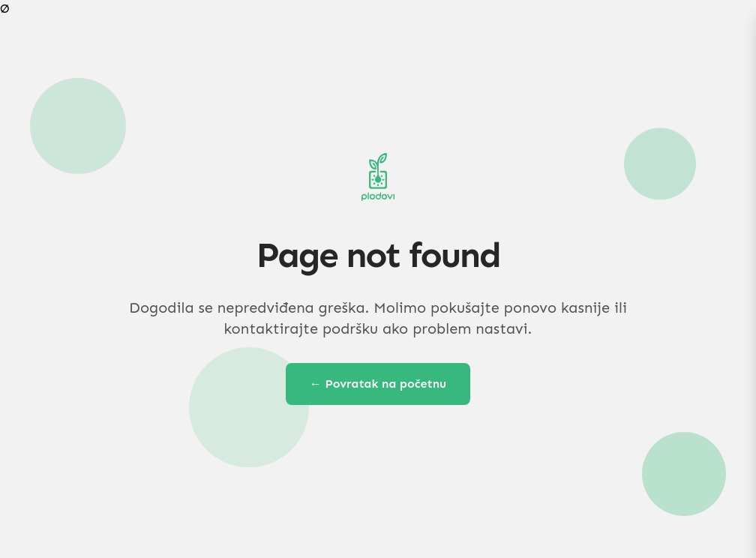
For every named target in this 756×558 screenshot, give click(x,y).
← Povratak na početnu (378, 384)
